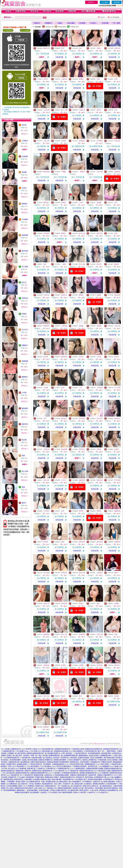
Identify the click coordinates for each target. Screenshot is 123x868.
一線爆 (63, 264)
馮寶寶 (99, 449)
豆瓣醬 (81, 665)
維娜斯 (99, 295)
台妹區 (60, 23)
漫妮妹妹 (46, 665)
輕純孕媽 (46, 172)
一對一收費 (116, 23)
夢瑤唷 (46, 542)
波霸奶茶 (82, 141)
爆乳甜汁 (117, 665)
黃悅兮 (99, 110)
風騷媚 (117, 604)
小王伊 (63, 480)
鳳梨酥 (117, 696)
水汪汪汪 (25, 330)
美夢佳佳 (25, 298)
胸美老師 (100, 480)
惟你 (45, 264)
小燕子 (81, 203)
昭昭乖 (99, 511)
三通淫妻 (100, 388)
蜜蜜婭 (81, 79)
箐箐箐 (81, 511)
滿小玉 (24, 282)
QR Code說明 (25, 30)
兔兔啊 (24, 172)
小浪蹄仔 (46, 511)
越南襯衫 (46, 634)
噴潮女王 (64, 295)
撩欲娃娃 (117, 295)
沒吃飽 (63, 141)
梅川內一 (100, 264)
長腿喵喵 (82, 634)
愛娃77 (24, 503)
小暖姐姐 (64, 326)
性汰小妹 (82, 264)
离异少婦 (46, 696)
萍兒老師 (117, 480)
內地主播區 (71, 23)
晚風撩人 (46, 203)
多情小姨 (100, 634)
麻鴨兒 (63, 233)
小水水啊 (46, 110)
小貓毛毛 (64, 79)
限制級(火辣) (50, 27)
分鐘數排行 (48, 23)
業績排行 (37, 23)
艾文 (45, 418)
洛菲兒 (46, 79)
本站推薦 (82, 23)
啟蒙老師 (82, 480)
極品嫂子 (64, 418)
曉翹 (63, 542)
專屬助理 (117, 542)
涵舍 (80, 48)
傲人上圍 (64, 110)
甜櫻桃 (63, 203)
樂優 (98, 604)
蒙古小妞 (64, 634)
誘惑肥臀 (82, 418)
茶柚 (116, 634)
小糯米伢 (82, 110)
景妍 (63, 727)
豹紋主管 (100, 233)
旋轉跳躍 (25, 361)
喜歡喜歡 (100, 696)
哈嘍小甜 (117, 48)
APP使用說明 (8, 30)
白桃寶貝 (100, 573)
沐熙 (116, 79)
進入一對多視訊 (42, 54)
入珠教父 (25, 141)
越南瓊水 (117, 418)
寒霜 (98, 79)
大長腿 (46, 388)
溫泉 (23, 487)
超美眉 (63, 665)
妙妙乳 (117, 449)
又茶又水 (46, 295)
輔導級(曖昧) (62, 27)
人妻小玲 (46, 141)
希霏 (63, 48)
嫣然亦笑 (25, 424)
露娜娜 (99, 203)
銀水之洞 (82, 233)
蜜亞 (80, 696)
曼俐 (63, 388)
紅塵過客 (25, 156)
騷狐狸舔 (25, 408)
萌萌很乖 (46, 326)
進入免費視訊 (59, 54)
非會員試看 (59, 57)
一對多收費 (105, 23)
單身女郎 (117, 141)
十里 (80, 388)
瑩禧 (23, 456)
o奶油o (99, 48)
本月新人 (93, 23)
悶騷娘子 (25, 345)
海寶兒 (81, 604)
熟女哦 (24, 440)
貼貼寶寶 (64, 449)
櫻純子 (63, 696)
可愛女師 (46, 449)
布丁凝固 (25, 267)
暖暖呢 (81, 295)
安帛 (116, 110)
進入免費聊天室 (77, 146)
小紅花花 (117, 326)
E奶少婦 (46, 480)
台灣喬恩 (100, 141)
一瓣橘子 (82, 172)
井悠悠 (81, 357)
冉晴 (116, 233)
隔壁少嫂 (82, 573)
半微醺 (63, 172)
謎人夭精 (25, 471)
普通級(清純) (75, 27)
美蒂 (63, 511)
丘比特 (24, 188)
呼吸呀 (24, 314)
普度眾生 (82, 449)
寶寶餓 (99, 326)
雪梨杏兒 (64, 573)
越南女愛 (100, 542)
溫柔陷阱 (25, 235)
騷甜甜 (117, 264)
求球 (116, 203)
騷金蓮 (117, 357)
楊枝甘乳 (46, 48)
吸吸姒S (25, 204)
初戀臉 (81, 326)
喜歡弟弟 (82, 542)
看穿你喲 (25, 251)
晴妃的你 (100, 665)
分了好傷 (117, 388)
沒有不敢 (100, 172)
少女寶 (24, 393)
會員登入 (91, 2)
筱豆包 (24, 125)
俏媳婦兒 (117, 172)
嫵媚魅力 (25, 377)
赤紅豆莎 (100, 418)
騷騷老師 (117, 511)
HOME (103, 17)
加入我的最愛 (115, 17)
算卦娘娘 (46, 573)
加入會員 (105, 2)
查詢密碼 (117, 2)
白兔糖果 (25, 219)
